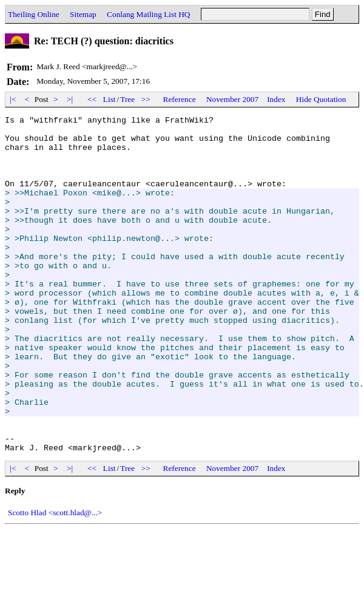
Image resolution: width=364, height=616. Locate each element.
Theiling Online (34, 14)
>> (146, 99)
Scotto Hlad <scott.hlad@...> (55, 580)
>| (70, 99)
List (110, 99)
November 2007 (232, 99)
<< (92, 99)
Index (276, 99)
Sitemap (83, 14)
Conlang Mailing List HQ (148, 14)
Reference (180, 99)
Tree (127, 99)
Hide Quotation (321, 99)
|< (13, 99)
